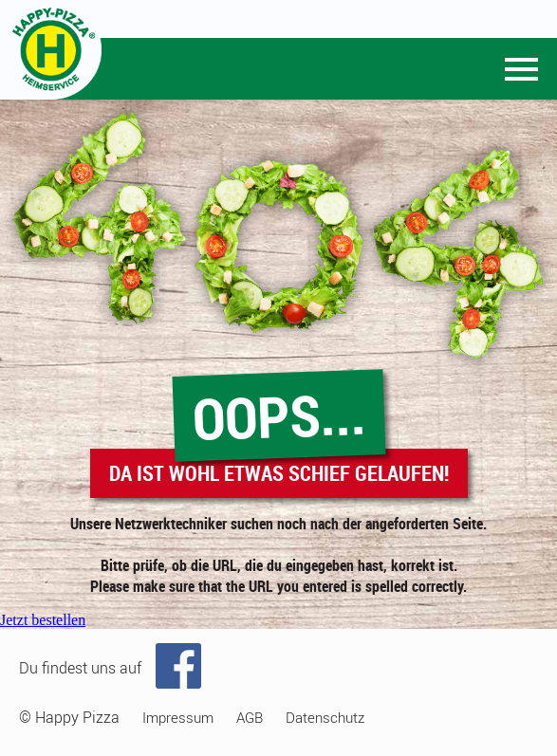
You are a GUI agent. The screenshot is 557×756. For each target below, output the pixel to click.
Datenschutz (325, 717)
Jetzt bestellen (43, 620)
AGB (250, 717)
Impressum (178, 717)
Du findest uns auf (80, 668)
